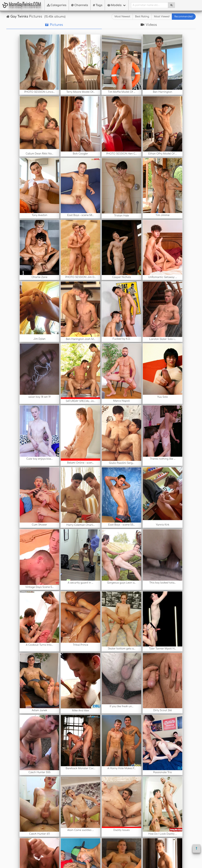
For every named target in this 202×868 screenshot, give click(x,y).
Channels (80, 5)
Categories (57, 5)
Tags (98, 5)
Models (114, 5)
